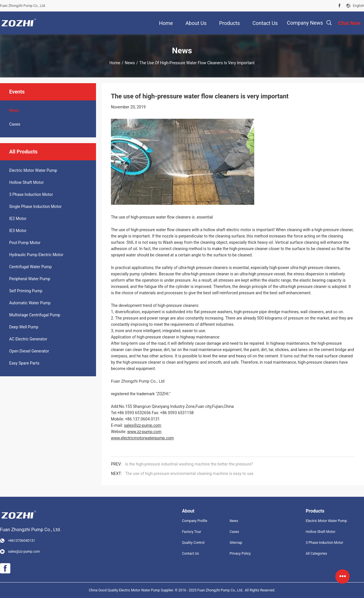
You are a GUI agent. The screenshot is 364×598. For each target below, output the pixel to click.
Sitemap (236, 543)
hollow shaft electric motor (228, 230)
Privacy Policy (240, 554)
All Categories (316, 554)
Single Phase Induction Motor (35, 207)
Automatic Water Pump (30, 303)
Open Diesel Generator (29, 351)
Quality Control (193, 543)
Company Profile (195, 521)
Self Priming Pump (26, 291)
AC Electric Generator (28, 339)
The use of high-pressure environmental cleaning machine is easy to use (189, 474)
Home (115, 63)
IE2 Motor (18, 219)
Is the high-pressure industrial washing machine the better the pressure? (189, 464)
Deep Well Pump (24, 327)
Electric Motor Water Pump (33, 170)
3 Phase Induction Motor (31, 194)
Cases (15, 124)
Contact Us (190, 554)
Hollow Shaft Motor (27, 182)
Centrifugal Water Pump (31, 267)
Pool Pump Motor (25, 243)
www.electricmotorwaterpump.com (142, 438)
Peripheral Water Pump (30, 279)
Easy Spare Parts (24, 363)
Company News (305, 23)
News (130, 63)
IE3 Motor (18, 231)
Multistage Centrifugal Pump (35, 315)
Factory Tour (192, 532)
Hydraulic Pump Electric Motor (36, 255)
